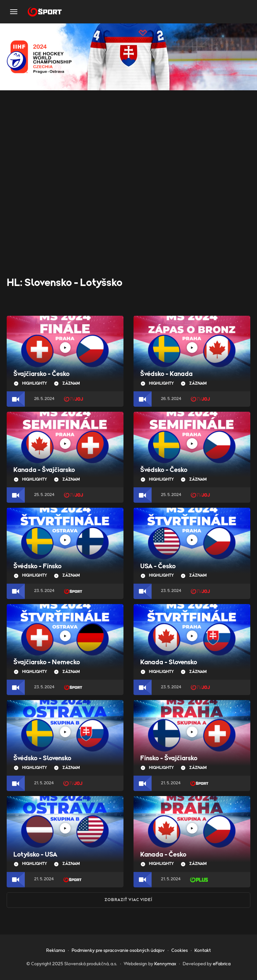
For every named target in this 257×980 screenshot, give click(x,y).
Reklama (56, 951)
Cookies (180, 951)
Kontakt (203, 951)
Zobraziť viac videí (129, 900)
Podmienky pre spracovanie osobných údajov (118, 951)
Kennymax (165, 964)
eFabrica (222, 964)
